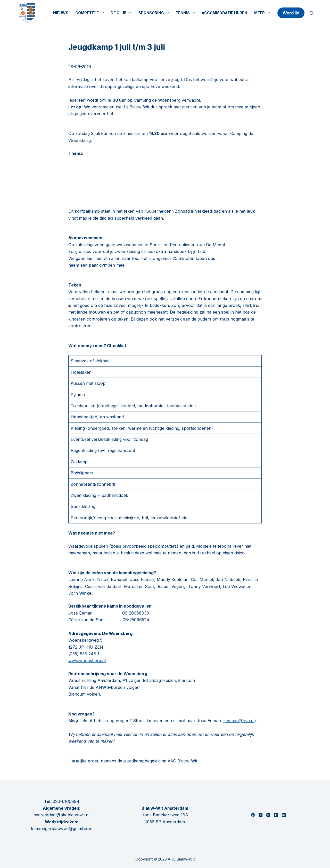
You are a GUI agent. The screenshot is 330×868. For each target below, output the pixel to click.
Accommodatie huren (224, 13)
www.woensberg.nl (87, 660)
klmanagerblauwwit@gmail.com (62, 829)
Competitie (90, 13)
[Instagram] (268, 815)
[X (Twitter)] (261, 815)
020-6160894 (66, 801)
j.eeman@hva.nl (239, 721)
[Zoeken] (312, 13)
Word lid (291, 13)
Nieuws (61, 13)
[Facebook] (253, 815)
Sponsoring (155, 13)
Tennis (186, 13)
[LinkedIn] (284, 815)
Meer (263, 13)
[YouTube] (276, 815)
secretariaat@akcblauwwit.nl (62, 815)
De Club (122, 13)
